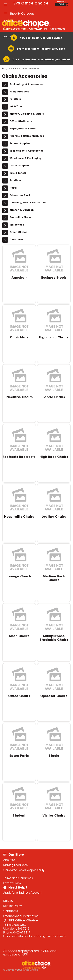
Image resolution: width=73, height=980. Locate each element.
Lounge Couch (19, 577)
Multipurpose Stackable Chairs (54, 638)
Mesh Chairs (19, 636)
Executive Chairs (19, 397)
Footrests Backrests (19, 457)
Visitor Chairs (54, 816)
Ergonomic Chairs (54, 338)
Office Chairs (19, 696)
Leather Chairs (54, 517)
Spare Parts (19, 756)
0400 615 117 (22, 933)
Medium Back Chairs (54, 578)
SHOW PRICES (61, 2)
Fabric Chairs (54, 397)
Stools (54, 756)
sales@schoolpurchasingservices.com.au (39, 937)
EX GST (61, 4)
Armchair (19, 278)
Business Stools (54, 278)
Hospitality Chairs (19, 517)
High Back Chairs (54, 457)
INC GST (67, 5)
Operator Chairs (54, 696)
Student (19, 816)
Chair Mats (19, 338)
